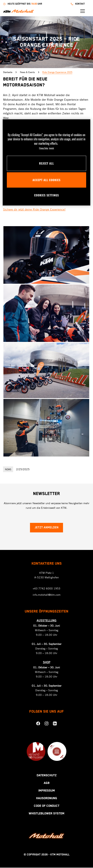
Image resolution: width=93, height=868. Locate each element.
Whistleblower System (46, 814)
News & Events (30, 72)
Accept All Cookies (46, 180)
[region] (46, 162)
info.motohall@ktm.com (47, 595)
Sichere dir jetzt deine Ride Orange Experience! (34, 209)
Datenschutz (47, 776)
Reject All (46, 163)
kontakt (83, 4)
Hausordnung (47, 799)
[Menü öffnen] (88, 11)
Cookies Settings (46, 195)
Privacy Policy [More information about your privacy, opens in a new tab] (44, 148)
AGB (47, 783)
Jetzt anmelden (46, 528)
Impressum (47, 791)
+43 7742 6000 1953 (46, 589)
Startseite (10, 72)
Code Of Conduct (47, 806)
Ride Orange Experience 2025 (57, 72)
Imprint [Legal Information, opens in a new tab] (52, 148)
